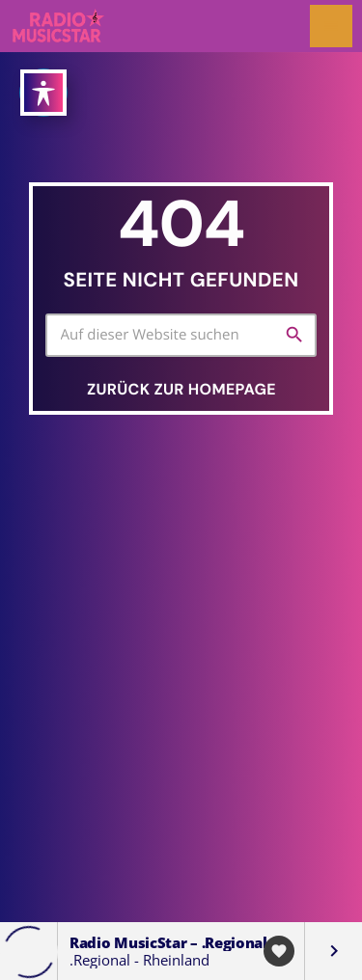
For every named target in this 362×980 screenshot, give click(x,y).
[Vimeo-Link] (59, 26)
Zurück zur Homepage (181, 389)
